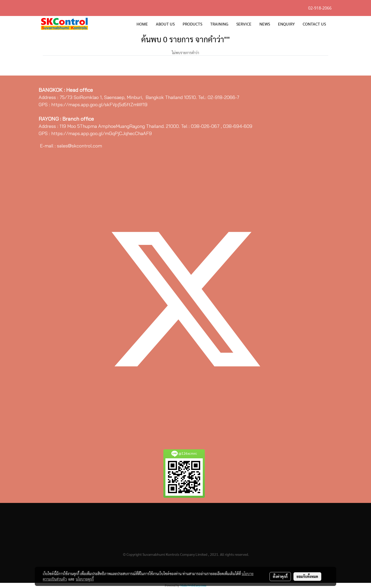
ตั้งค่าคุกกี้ (280, 576)
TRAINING (219, 24)
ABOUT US (165, 24)
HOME (142, 24)
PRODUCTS (192, 24)
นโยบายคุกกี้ (85, 579)
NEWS (265, 24)
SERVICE (244, 24)
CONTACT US (314, 24)
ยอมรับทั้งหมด (307, 576)
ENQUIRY (286, 24)
